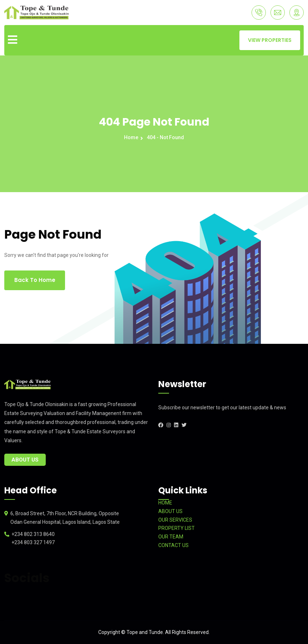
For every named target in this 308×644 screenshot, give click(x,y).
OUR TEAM (171, 537)
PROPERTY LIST (177, 528)
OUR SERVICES (175, 520)
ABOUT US (170, 511)
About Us (25, 460)
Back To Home (35, 280)
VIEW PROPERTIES (270, 40)
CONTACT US (173, 545)
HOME (165, 503)
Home (132, 137)
